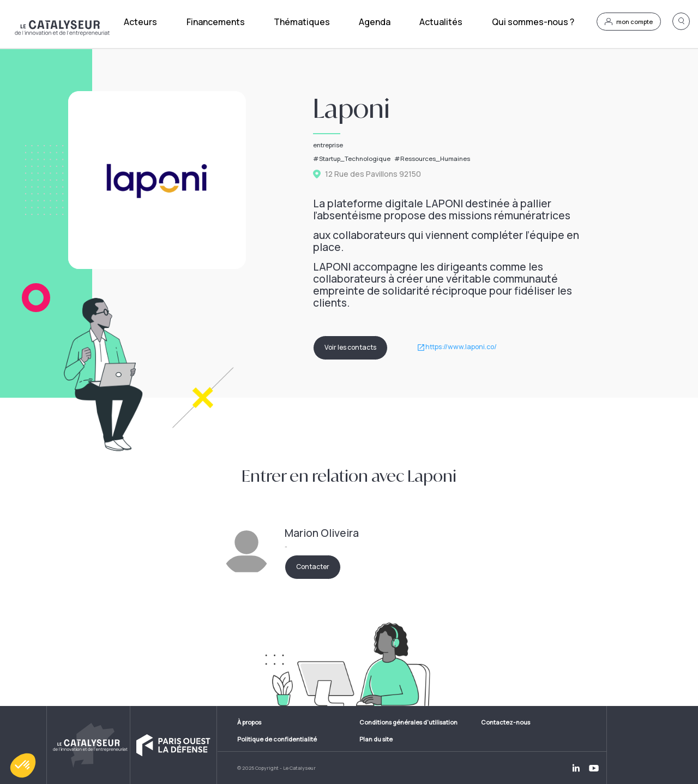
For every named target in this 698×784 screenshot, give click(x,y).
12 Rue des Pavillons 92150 (373, 174)
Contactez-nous (506, 722)
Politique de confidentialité (277, 739)
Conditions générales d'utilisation (408, 722)
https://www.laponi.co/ (461, 347)
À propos (249, 722)
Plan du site (376, 739)
